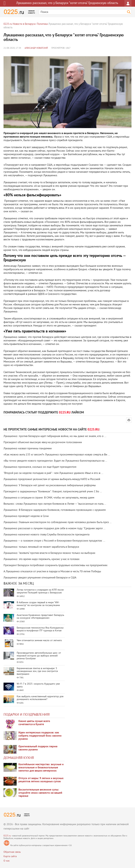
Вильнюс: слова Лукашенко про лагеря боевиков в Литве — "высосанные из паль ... (55, 504)
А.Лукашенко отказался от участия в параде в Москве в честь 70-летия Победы (52, 572)
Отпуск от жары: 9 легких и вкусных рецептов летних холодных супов (41, 780)
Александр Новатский (36, 48)
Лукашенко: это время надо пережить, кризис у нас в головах (41, 559)
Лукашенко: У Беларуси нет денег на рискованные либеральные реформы (50, 485)
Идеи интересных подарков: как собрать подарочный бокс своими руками (40, 736)
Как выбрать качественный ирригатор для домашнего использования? (40, 698)
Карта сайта (10, 856)
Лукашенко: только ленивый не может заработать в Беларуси (41, 547)
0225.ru (7, 836)
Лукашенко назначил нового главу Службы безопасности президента (46, 535)
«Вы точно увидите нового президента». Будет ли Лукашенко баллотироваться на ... (55, 461)
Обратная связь (12, 852)
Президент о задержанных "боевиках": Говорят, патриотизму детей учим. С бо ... (53, 492)
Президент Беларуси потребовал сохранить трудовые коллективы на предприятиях (55, 565)
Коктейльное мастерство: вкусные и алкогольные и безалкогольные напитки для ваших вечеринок (41, 768)
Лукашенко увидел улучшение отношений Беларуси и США (40, 578)
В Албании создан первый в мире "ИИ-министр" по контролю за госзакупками (38, 604)
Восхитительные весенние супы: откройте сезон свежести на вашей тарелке (40, 793)
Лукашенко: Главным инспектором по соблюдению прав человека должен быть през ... (57, 522)
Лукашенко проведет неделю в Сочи (26, 516)
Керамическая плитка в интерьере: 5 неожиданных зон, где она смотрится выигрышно (37, 671)
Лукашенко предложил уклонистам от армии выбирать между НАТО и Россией (52, 479)
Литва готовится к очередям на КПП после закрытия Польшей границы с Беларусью (40, 591)
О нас (7, 861)
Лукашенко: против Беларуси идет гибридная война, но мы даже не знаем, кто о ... (55, 436)
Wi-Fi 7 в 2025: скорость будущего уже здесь (38, 685)
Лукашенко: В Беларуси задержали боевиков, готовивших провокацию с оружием (55, 510)
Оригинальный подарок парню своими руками (38, 748)
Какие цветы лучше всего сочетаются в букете (34, 723)
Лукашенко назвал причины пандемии (28, 449)
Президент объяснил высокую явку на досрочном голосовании (43, 442)
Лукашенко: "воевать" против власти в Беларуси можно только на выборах (49, 553)
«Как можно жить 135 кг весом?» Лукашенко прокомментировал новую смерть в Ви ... (57, 455)
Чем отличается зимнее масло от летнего (39, 641)
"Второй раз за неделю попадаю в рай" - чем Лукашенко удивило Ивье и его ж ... (53, 473)
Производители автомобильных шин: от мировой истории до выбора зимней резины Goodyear (39, 656)
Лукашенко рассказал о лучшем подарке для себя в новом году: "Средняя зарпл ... (54, 529)
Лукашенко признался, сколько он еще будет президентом (40, 467)
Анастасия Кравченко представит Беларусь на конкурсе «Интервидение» (40, 617)
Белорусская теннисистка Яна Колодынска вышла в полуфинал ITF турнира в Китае (40, 629)
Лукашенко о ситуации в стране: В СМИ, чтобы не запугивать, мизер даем (49, 498)
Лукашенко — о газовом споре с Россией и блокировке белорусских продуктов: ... (54, 541)
